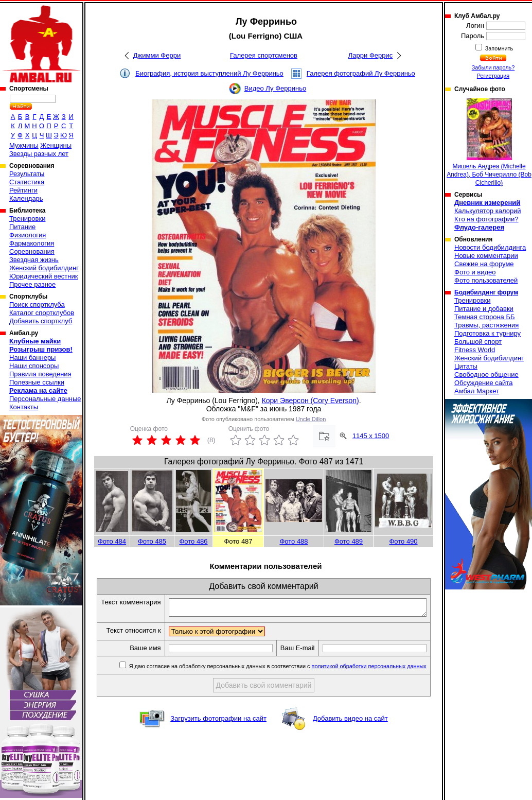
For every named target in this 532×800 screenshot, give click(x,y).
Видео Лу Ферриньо (275, 88)
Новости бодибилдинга (490, 247)
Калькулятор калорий (488, 211)
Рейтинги (23, 190)
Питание (22, 227)
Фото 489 (349, 541)
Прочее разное (32, 284)
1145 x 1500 (371, 436)
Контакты (24, 407)
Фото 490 (403, 541)
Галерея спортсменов (264, 55)
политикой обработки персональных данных (372, 684)
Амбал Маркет (477, 391)
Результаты (27, 174)
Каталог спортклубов (42, 313)
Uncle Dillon (311, 419)
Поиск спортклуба (37, 305)
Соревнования (32, 251)
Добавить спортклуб (41, 321)
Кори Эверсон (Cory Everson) (311, 401)
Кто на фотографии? (486, 219)
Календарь (26, 198)
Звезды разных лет (39, 154)
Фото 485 (152, 541)
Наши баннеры (32, 358)
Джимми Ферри (157, 55)
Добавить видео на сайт (350, 736)
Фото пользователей (486, 280)
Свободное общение (486, 375)
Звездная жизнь (34, 260)
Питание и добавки (484, 309)
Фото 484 (112, 541)
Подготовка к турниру (487, 333)
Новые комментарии (486, 256)
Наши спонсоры (34, 366)
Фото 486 (193, 541)
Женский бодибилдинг (44, 268)
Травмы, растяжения (486, 325)
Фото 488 (294, 541)
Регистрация (493, 76)
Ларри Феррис (370, 55)
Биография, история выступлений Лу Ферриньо (209, 73)
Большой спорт (478, 342)
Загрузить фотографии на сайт (218, 736)
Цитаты (466, 366)
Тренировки (27, 219)
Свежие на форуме (484, 264)
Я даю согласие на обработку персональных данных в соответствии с (280, 684)
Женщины (56, 145)
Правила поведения (40, 374)
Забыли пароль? (493, 67)
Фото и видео (475, 272)
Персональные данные (45, 399)
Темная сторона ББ (485, 317)
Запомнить (499, 48)
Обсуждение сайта (483, 383)
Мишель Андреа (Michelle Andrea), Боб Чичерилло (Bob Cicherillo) (489, 142)
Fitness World (475, 350)
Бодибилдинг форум (486, 292)
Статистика (27, 182)
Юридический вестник (43, 276)
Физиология (28, 235)
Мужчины (24, 145)
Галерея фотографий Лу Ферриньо (361, 73)
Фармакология (32, 243)
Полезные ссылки (37, 382)
